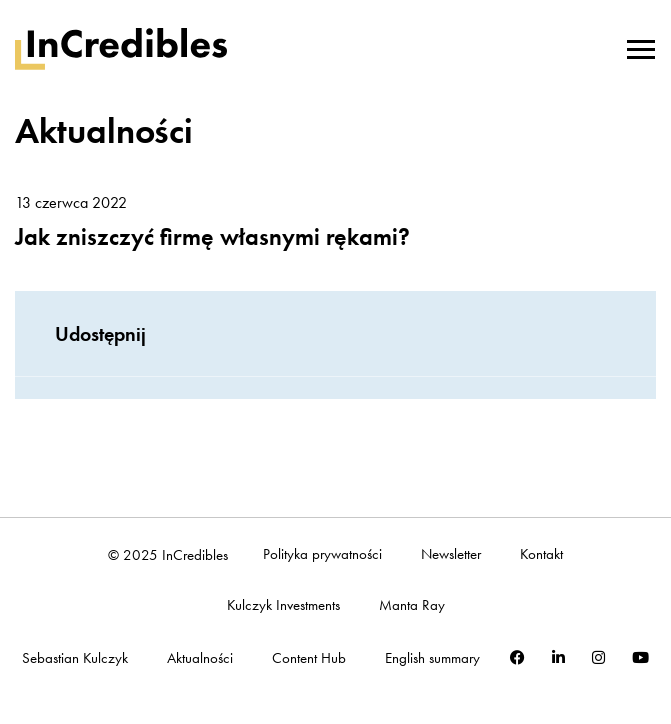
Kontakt (541, 554)
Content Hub (309, 658)
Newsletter (451, 554)
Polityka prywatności (322, 554)
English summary (432, 658)
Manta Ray (412, 605)
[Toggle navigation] (641, 47)
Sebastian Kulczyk (75, 658)
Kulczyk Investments (283, 605)
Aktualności (200, 658)
